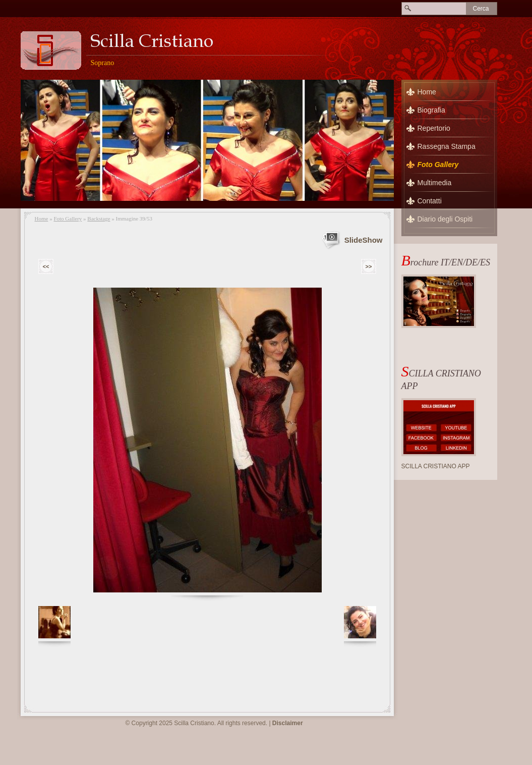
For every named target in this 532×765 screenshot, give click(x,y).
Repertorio (434, 128)
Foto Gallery (68, 218)
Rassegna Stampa (447, 146)
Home (42, 218)
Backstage (99, 218)
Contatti (430, 201)
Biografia (431, 110)
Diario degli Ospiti (445, 219)
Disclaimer (288, 723)
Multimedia (435, 183)
